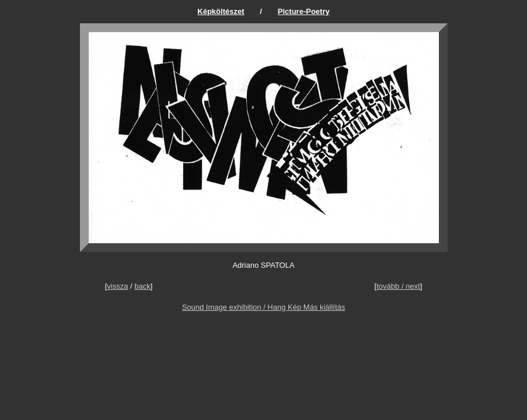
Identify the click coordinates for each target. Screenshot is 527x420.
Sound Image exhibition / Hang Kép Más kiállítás (264, 307)
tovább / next (398, 286)
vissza (117, 286)
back (142, 286)
